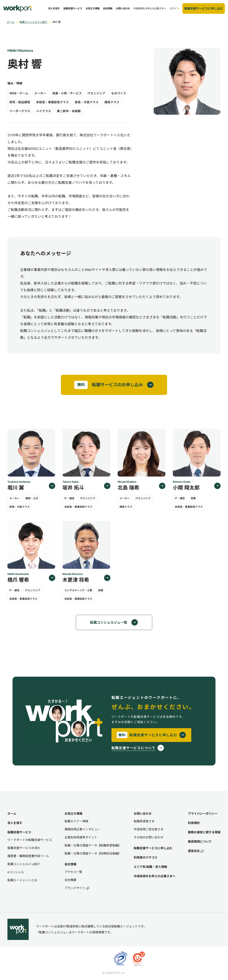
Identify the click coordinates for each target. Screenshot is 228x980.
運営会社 (196, 851)
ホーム (11, 22)
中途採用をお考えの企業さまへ (155, 876)
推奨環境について (200, 841)
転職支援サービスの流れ (24, 848)
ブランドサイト (77, 888)
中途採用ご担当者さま (149, 829)
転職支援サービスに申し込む (153, 848)
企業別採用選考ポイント (81, 837)
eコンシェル (16, 872)
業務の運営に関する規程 (204, 832)
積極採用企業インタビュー (82, 829)
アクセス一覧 (73, 872)
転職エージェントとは (22, 880)
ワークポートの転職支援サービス (30, 840)
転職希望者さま (144, 821)
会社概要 (70, 880)
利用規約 (194, 823)
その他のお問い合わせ (149, 837)
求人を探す (15, 823)
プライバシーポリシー (203, 813)
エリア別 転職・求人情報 (150, 867)
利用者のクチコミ (146, 857)
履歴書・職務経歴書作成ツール (28, 856)
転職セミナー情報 (76, 821)
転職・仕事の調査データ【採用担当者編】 (93, 853)
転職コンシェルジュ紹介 (33, 22)
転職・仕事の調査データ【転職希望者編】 (93, 845)
